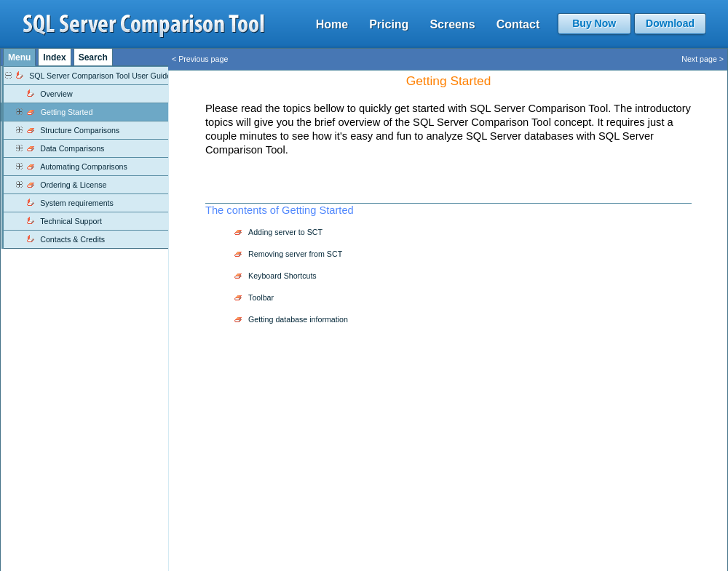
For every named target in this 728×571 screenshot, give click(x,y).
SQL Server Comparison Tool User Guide (100, 76)
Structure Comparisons (80, 130)
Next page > (703, 59)
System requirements (77, 203)
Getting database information (298, 319)
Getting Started (67, 112)
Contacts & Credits (72, 239)
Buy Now (594, 23)
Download (670, 23)
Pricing (389, 24)
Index (54, 57)
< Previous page (200, 59)
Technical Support (71, 221)
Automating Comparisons (84, 167)
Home (332, 24)
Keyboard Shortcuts (282, 276)
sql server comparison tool (144, 26)
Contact (518, 24)
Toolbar (261, 298)
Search (93, 57)
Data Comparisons (72, 148)
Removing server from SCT (295, 254)
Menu (19, 57)
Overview (56, 94)
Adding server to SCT (285, 232)
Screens (452, 24)
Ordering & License (73, 185)
